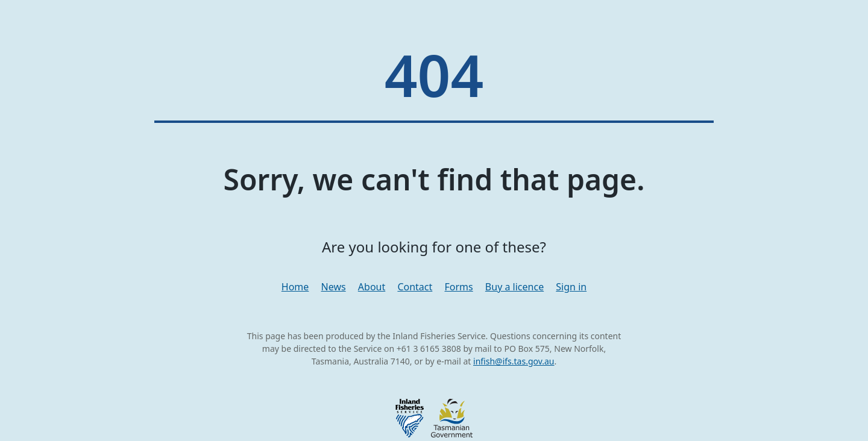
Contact (415, 287)
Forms (458, 287)
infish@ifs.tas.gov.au (514, 361)
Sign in (571, 287)
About (372, 287)
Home (295, 287)
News (334, 287)
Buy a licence (514, 287)
